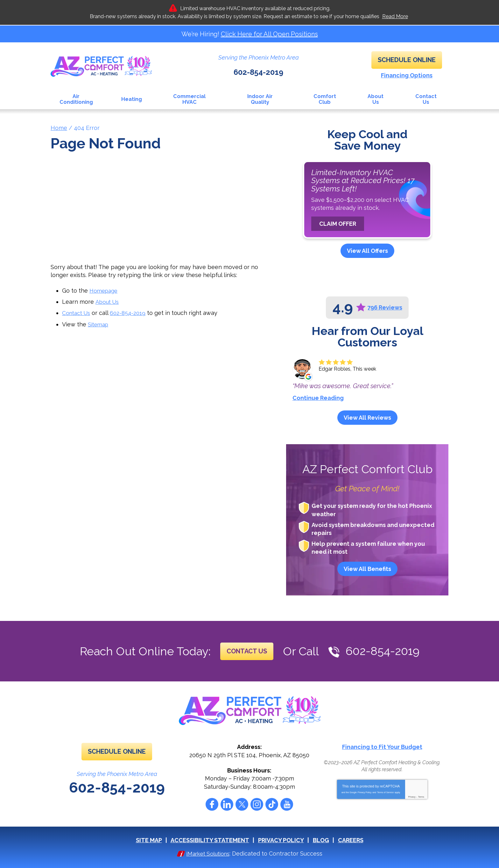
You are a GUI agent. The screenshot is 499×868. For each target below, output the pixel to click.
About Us (108, 301)
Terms (421, 796)
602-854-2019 (259, 70)
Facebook (212, 804)
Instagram (257, 804)
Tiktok (272, 804)
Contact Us (77, 312)
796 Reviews (385, 307)
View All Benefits (367, 569)
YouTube (287, 804)
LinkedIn (227, 804)
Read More (395, 16)
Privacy (412, 796)
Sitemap (99, 322)
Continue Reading (318, 397)
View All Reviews (367, 417)
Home (59, 127)
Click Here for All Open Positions (269, 34)
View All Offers (367, 250)
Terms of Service (385, 791)
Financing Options (407, 75)
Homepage (105, 290)
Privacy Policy (365, 791)
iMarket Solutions (208, 853)
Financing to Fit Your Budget (382, 747)
